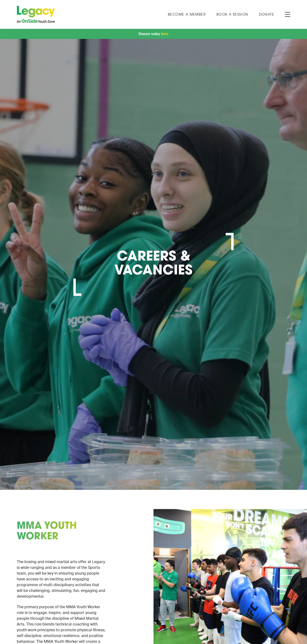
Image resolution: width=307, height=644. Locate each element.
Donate (267, 15)
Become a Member (187, 15)
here (165, 34)
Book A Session (232, 15)
